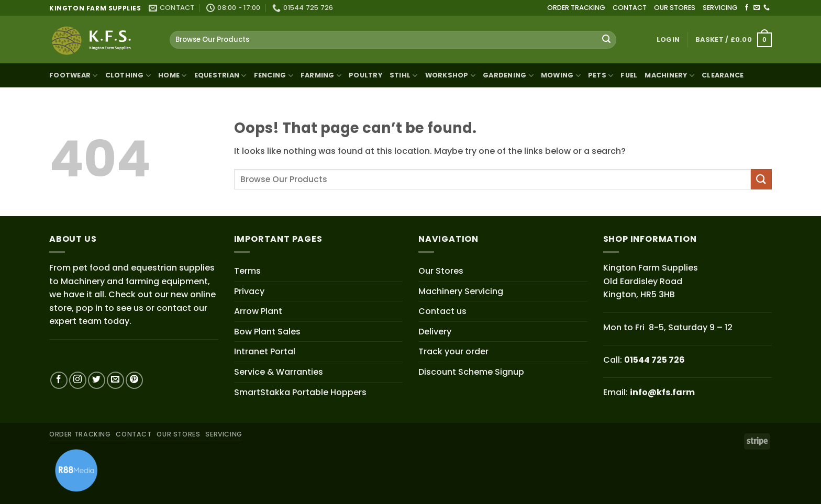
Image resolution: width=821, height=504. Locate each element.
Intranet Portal (265, 351)
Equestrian (220, 76)
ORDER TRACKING (576, 8)
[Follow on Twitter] (97, 380)
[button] (668, 40)
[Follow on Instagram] (78, 380)
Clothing (128, 76)
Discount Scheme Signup (471, 372)
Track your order (453, 351)
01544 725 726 (654, 360)
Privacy (249, 291)
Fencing (274, 76)
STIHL (404, 76)
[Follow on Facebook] (747, 8)
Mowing (561, 76)
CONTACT (630, 8)
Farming (321, 76)
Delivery (435, 332)
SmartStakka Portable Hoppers (300, 392)
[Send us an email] (757, 8)
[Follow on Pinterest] (134, 380)
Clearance (723, 75)
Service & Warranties (279, 372)
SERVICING (720, 8)
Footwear (74, 76)
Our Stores (441, 271)
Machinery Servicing (461, 291)
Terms (247, 271)
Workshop (451, 76)
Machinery (669, 76)
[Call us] (767, 8)
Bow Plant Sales (267, 332)
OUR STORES (675, 8)
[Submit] (606, 40)
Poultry (365, 75)
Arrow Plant (258, 311)
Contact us (442, 311)
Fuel (629, 75)
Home (172, 76)
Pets (601, 76)
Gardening (508, 76)
